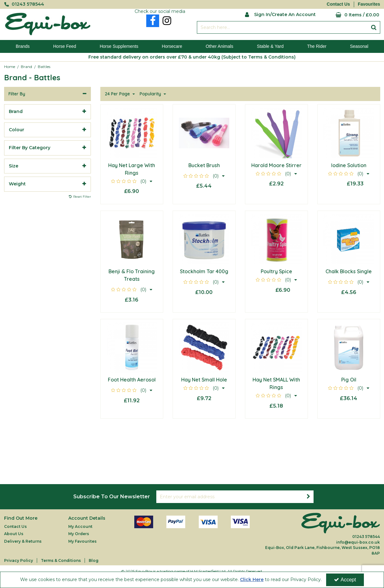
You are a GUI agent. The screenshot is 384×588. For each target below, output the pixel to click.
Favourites (369, 4)
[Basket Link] (353, 15)
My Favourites (82, 541)
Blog (94, 560)
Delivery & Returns (23, 541)
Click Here (252, 580)
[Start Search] (374, 27)
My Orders (79, 534)
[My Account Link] (280, 14)
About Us (14, 534)
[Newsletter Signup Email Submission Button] (309, 497)
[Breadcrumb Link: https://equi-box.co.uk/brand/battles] (44, 67)
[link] (153, 21)
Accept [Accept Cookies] (345, 580)
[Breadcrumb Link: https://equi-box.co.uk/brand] (26, 67)
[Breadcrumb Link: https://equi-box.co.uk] (10, 67)
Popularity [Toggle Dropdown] (151, 94)
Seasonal (359, 46)
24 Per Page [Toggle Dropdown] (118, 94)
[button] (132, 181)
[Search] (282, 27)
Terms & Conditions (61, 560)
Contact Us (338, 4)
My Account (80, 526)
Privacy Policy (19, 560)
